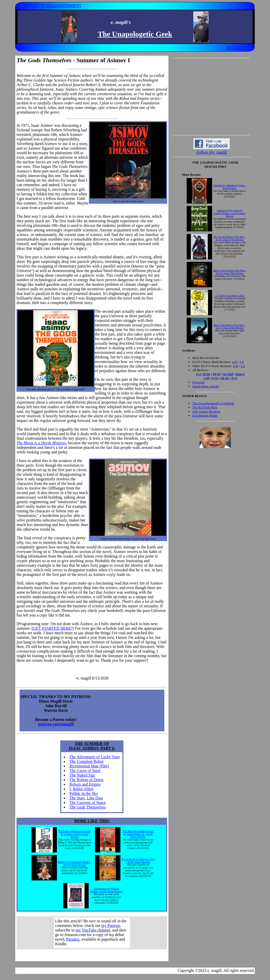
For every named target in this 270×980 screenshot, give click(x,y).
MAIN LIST (236, 48)
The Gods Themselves (88, 807)
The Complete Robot (86, 761)
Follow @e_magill (212, 152)
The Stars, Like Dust (86, 798)
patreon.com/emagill (56, 724)
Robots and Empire (85, 784)
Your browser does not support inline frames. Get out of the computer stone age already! (92, 933)
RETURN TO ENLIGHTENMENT (52, 6)
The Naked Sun (82, 775)
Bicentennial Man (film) (89, 766)
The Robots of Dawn (86, 780)
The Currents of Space (88, 803)
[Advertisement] (212, 97)
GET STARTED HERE (52, 628)
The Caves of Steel (85, 771)
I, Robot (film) (81, 789)
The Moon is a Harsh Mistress (41, 443)
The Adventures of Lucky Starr (95, 757)
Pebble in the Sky (84, 793)
